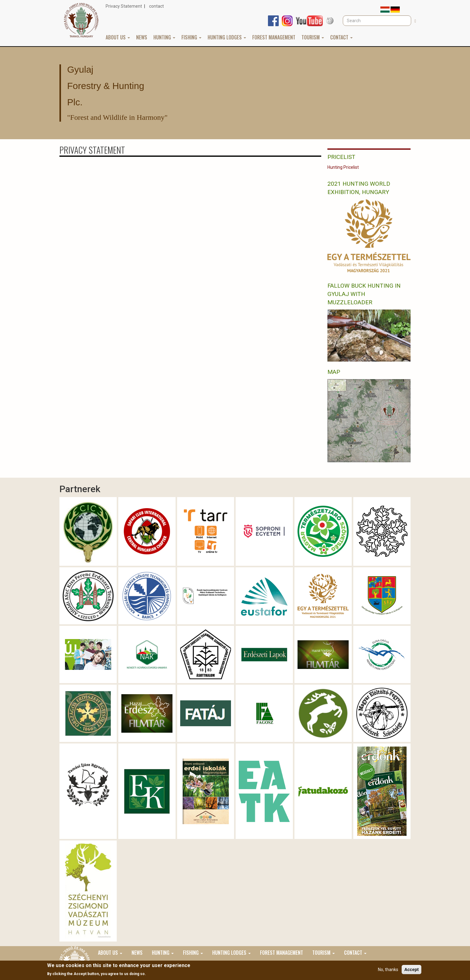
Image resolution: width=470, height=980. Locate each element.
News (142, 37)
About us (118, 37)
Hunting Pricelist (343, 167)
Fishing (191, 37)
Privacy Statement (124, 6)
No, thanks (388, 970)
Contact (341, 37)
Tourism (313, 37)
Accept (412, 970)
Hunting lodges (227, 37)
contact (156, 6)
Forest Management (274, 37)
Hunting (164, 37)
